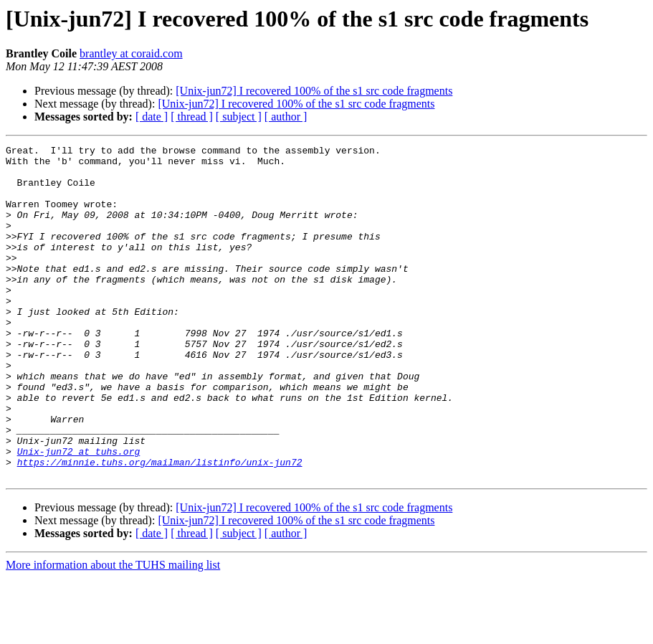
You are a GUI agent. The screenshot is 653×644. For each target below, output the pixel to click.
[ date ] (152, 117)
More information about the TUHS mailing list (113, 631)
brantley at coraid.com (131, 53)
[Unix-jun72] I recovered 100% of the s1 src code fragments (314, 91)
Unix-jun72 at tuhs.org (79, 513)
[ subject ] (239, 117)
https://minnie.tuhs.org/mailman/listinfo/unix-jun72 (160, 526)
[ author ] (286, 117)
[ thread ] (192, 117)
